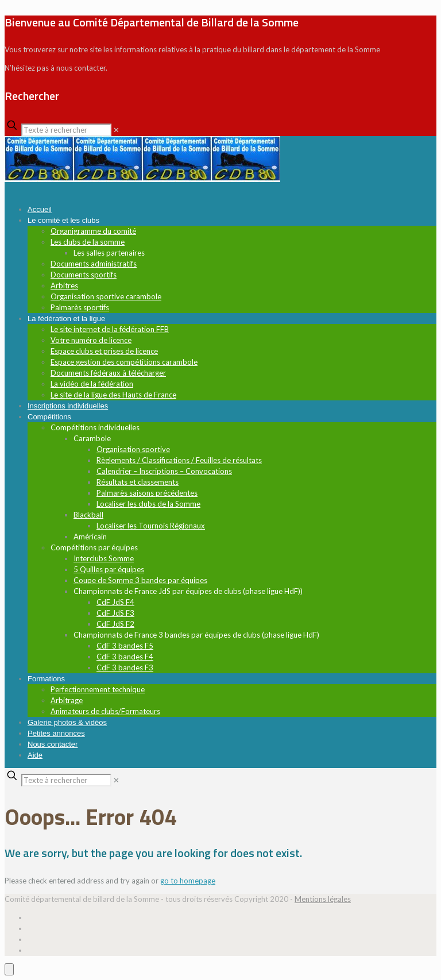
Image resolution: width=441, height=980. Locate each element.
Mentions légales (323, 899)
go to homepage (188, 881)
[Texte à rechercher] (66, 130)
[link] (116, 130)
